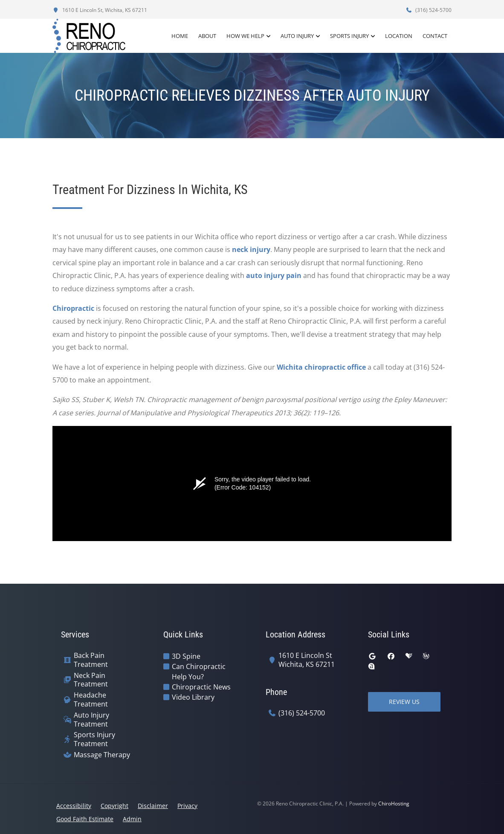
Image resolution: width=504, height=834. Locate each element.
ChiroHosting (394, 804)
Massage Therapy (102, 755)
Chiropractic (73, 308)
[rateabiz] (371, 666)
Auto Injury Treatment (91, 720)
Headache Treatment (91, 700)
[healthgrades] (409, 656)
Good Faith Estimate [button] (85, 819)
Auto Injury (297, 36)
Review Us (404, 702)
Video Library (193, 697)
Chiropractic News (201, 687)
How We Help (245, 36)
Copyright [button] (114, 806)
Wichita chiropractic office (321, 367)
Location (399, 36)
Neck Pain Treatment (91, 680)
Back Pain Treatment (91, 660)
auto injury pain (274, 275)
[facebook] (391, 656)
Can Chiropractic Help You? (199, 672)
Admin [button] (132, 819)
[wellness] (426, 656)
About (207, 36)
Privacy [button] (187, 806)
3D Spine (186, 656)
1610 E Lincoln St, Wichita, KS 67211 (100, 10)
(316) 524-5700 (429, 10)
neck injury (251, 249)
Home (180, 36)
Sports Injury (349, 36)
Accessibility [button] (74, 806)
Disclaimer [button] (153, 806)
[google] (372, 656)
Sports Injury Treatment (94, 739)
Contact (435, 36)
